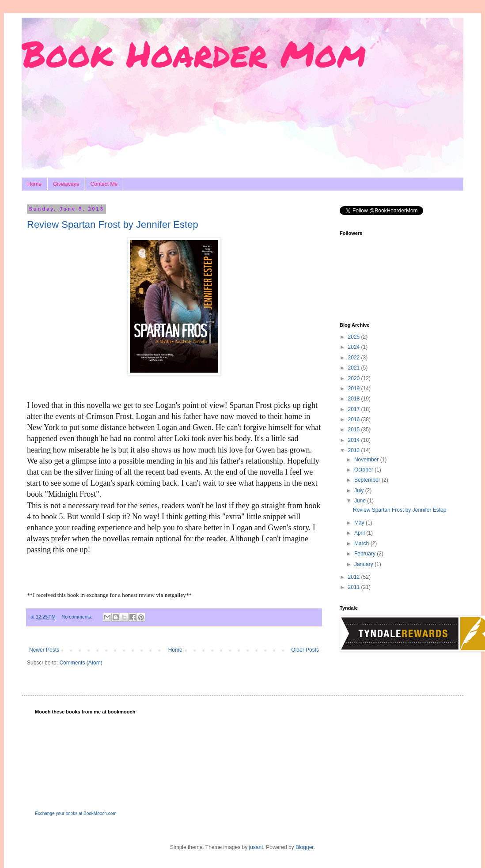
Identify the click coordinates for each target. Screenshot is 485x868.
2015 (355, 430)
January (364, 564)
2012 (355, 577)
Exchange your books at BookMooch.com (76, 813)
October (364, 470)
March (362, 543)
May (360, 523)
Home (34, 184)
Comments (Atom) (81, 663)
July (360, 491)
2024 (355, 347)
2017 (355, 409)
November (367, 460)
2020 (355, 378)
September (368, 480)
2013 (355, 450)
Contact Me (104, 184)
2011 (355, 587)
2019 (355, 389)
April (360, 533)
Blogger (305, 847)
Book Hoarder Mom (194, 53)
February (366, 554)
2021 (355, 368)
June (361, 501)
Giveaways (66, 184)
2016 (355, 419)
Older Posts (305, 650)
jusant (256, 847)
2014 (355, 440)
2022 (355, 358)
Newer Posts (44, 650)
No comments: (78, 617)
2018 (355, 399)
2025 (355, 337)
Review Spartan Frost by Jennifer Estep (113, 225)
